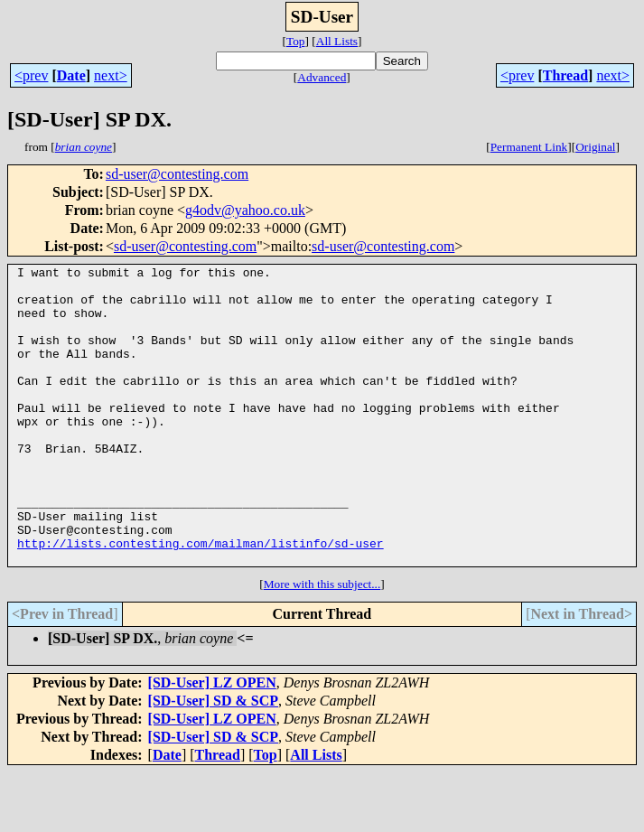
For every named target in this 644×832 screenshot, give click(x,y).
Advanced (322, 77)
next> (111, 75)
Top (296, 41)
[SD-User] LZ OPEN (212, 742)
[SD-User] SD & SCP (213, 760)
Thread (565, 75)
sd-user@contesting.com (177, 174)
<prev (31, 75)
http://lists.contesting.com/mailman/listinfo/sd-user (201, 600)
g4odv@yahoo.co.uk (245, 210)
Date (71, 75)
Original (595, 147)
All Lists (337, 41)
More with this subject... (322, 644)
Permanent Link (529, 147)
